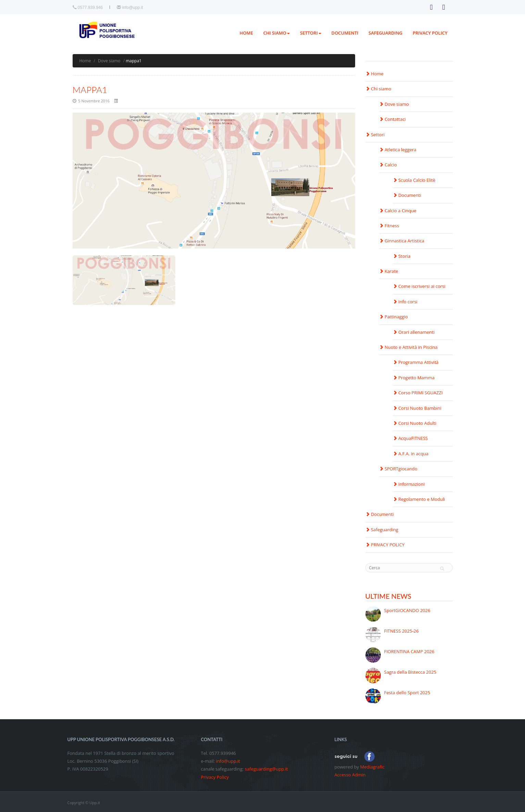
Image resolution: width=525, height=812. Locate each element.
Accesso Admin (350, 775)
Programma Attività (416, 362)
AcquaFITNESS (410, 438)
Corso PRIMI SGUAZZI (418, 393)
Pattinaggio (393, 317)
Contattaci (392, 119)
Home (246, 33)
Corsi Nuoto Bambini (417, 408)
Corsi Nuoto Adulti (415, 423)
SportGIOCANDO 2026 (407, 610)
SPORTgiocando (398, 469)
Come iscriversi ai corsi (419, 286)
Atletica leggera (398, 150)
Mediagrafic (372, 767)
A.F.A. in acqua (411, 454)
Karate (389, 271)
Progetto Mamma (414, 378)
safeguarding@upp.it (266, 769)
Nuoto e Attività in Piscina (408, 347)
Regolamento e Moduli (419, 499)
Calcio (388, 165)
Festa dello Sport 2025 (407, 693)
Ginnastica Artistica (402, 241)
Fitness (389, 226)
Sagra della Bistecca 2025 (410, 672)
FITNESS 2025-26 (402, 631)
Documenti (345, 33)
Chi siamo (277, 33)
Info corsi (405, 302)
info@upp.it (133, 8)
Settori (311, 33)
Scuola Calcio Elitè (414, 180)
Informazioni (409, 484)
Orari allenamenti (414, 332)
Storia (402, 256)
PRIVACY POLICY (430, 33)
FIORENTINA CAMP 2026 (409, 651)
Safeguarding (385, 33)
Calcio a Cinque (398, 211)
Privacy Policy (215, 777)
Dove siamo (109, 61)
